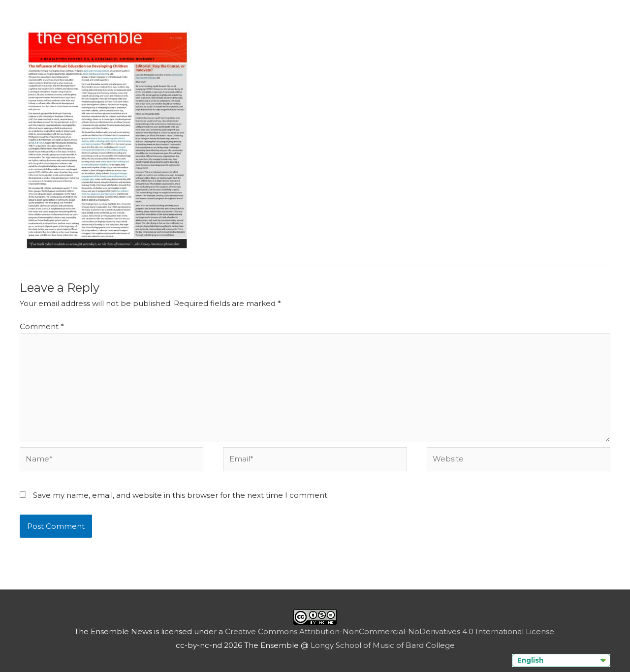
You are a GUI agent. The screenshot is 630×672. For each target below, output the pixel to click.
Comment (42, 326)
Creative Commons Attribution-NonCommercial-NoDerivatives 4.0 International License (390, 631)
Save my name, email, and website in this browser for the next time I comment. (181, 495)
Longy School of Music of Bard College (383, 645)
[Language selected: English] (561, 660)
